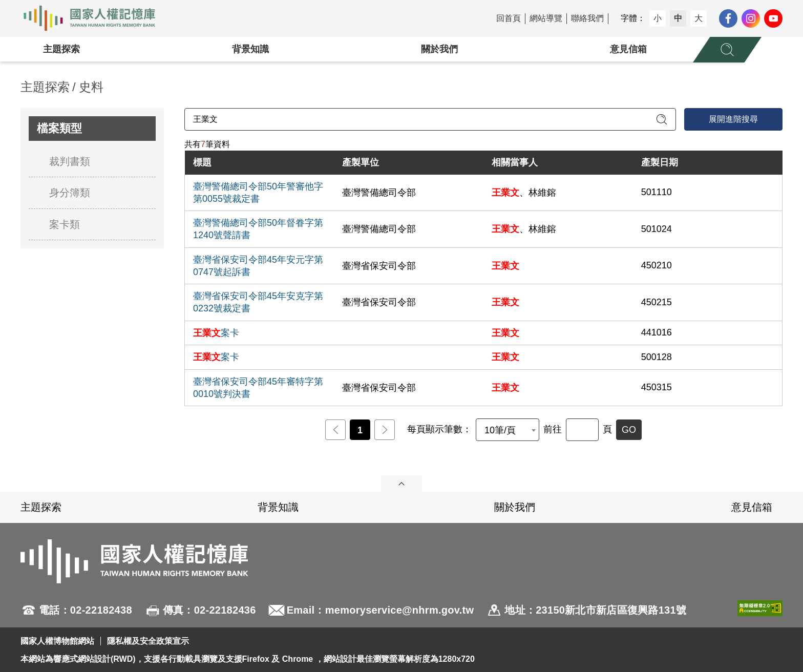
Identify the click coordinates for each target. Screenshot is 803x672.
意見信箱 (628, 49)
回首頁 (509, 18)
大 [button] (699, 18)
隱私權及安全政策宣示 (148, 641)
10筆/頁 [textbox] (500, 430)
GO (629, 430)
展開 (401, 484)
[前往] (582, 430)
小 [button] (658, 18)
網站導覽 (546, 18)
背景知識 (250, 49)
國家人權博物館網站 (57, 641)
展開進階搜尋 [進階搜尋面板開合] (733, 119)
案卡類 (65, 224)
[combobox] (508, 430)
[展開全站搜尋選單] (727, 50)
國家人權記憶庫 (95, 18)
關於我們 (439, 49)
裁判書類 (70, 161)
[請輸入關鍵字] (430, 119)
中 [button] (678, 18)
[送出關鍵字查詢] (662, 119)
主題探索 (61, 49)
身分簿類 (70, 193)
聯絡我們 (587, 18)
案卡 (216, 333)
